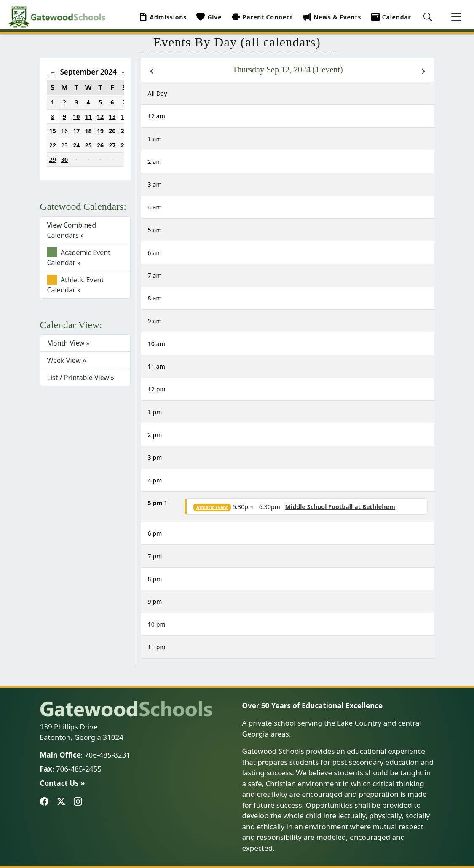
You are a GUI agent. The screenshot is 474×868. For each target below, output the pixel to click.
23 (64, 145)
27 (112, 145)
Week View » (67, 360)
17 (76, 131)
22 (53, 145)
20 (112, 131)
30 (64, 159)
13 (112, 117)
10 (76, 117)
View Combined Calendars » (72, 230)
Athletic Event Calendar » (76, 285)
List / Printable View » (81, 378)
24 (76, 145)
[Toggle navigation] (456, 17)
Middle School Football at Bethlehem (340, 507)
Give (209, 17)
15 (53, 131)
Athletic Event (212, 507)
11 (88, 117)
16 (64, 131)
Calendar (391, 17)
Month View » (68, 343)
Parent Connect (262, 17)
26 (100, 145)
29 (53, 159)
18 (88, 131)
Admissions (163, 17)
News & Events (332, 17)
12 (100, 117)
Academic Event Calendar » (79, 257)
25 (88, 145)
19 (100, 131)
